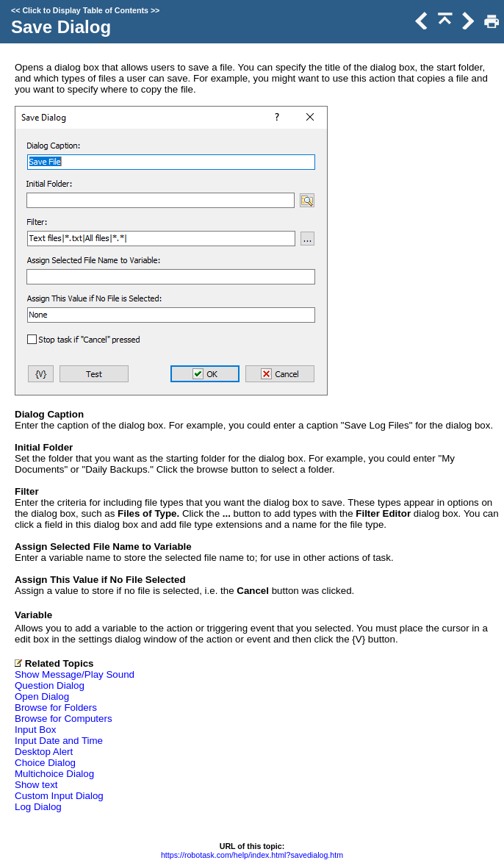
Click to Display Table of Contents (85, 10)
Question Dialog (50, 685)
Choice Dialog (45, 763)
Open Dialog (42, 697)
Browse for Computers (64, 719)
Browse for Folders (56, 708)
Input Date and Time (59, 741)
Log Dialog (38, 807)
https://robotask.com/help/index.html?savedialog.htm (252, 855)
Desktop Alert (44, 752)
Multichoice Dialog (54, 774)
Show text (36, 785)
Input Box (35, 730)
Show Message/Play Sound (75, 674)
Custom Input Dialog (59, 796)
